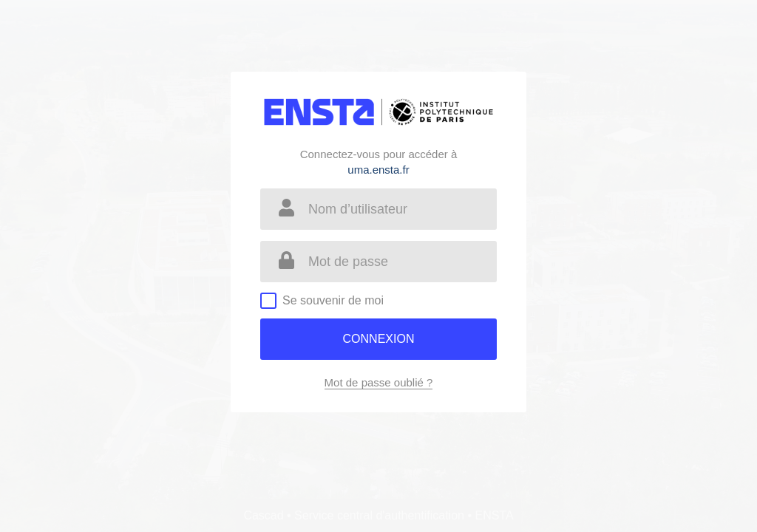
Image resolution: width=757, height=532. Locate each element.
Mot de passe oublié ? (379, 382)
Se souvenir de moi (333, 300)
